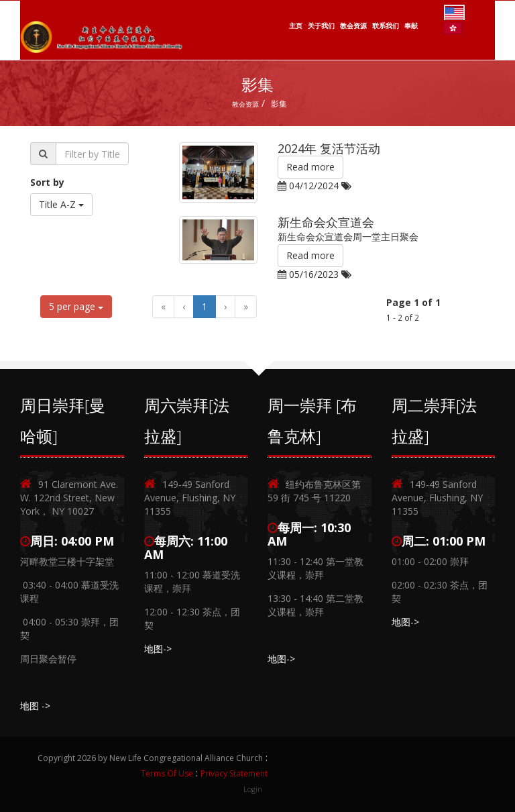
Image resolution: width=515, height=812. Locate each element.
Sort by (47, 182)
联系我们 (386, 26)
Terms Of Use (167, 773)
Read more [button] (310, 167)
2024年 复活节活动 (329, 148)
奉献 (411, 26)
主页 (296, 26)
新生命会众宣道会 (326, 222)
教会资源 (353, 26)
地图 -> (35, 706)
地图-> (158, 649)
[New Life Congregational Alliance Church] (102, 29)
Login (253, 789)
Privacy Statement (234, 773)
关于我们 (321, 26)
